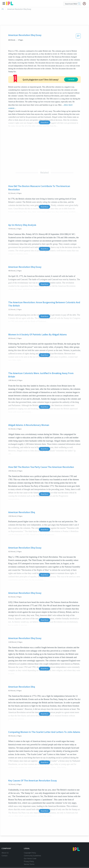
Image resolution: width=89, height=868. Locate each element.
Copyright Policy (30, 844)
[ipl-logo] (10, 5)
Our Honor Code (30, 850)
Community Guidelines (32, 847)
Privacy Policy (29, 853)
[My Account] (85, 4)
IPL (3, 9)
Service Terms (29, 856)
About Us (5, 844)
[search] (79, 4)
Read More (44, 191)
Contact (5, 847)
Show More (44, 107)
